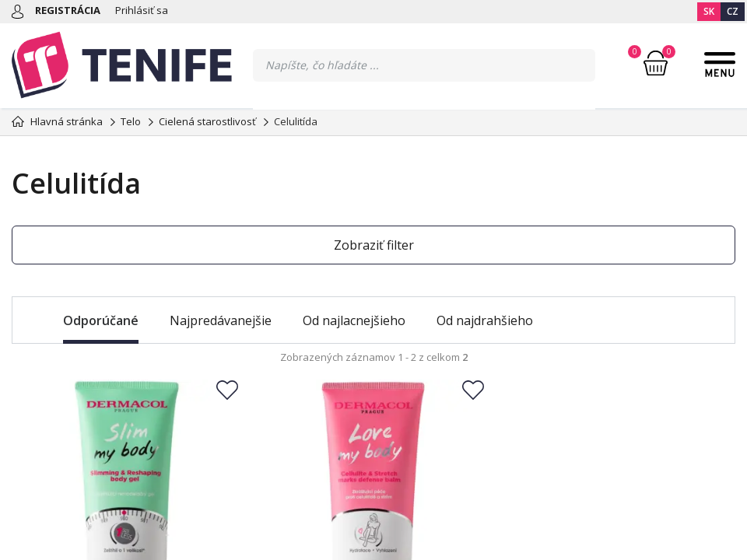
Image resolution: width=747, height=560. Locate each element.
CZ (733, 11)
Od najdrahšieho (485, 320)
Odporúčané (101, 320)
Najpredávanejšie (221, 320)
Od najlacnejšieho (354, 320)
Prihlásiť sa (142, 10)
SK (709, 11)
